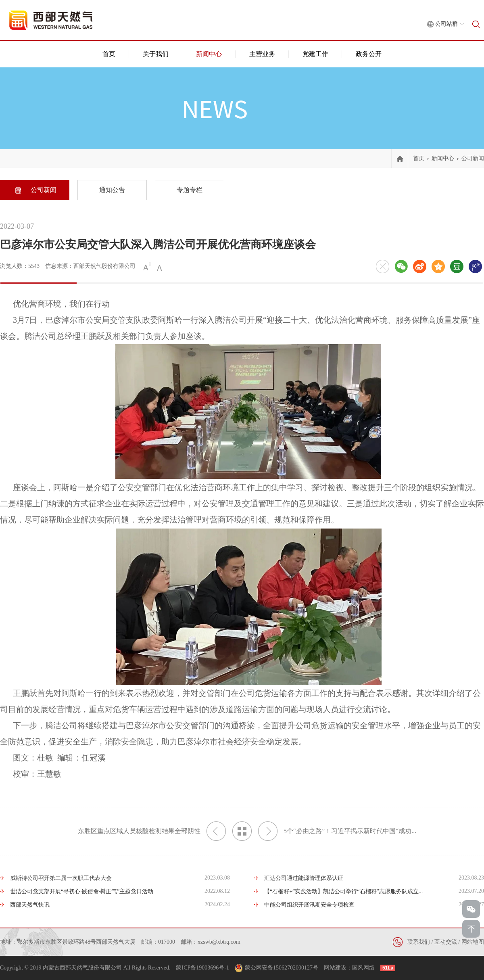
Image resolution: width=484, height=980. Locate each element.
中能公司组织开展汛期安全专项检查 (309, 905)
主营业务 (262, 54)
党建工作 (315, 54)
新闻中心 (209, 54)
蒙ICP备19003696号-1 (202, 968)
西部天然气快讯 (30, 905)
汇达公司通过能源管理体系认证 (304, 878)
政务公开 (369, 54)
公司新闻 (473, 158)
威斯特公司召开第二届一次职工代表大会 (61, 878)
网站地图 (473, 942)
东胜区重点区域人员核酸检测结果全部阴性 (152, 831)
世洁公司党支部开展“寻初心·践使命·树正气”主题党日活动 (82, 891)
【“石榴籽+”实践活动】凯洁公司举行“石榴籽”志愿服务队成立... (343, 891)
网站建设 (335, 968)
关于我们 (156, 54)
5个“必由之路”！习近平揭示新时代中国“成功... (337, 831)
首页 (109, 54)
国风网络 (363, 968)
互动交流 (446, 942)
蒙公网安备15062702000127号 (282, 968)
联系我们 (419, 942)
